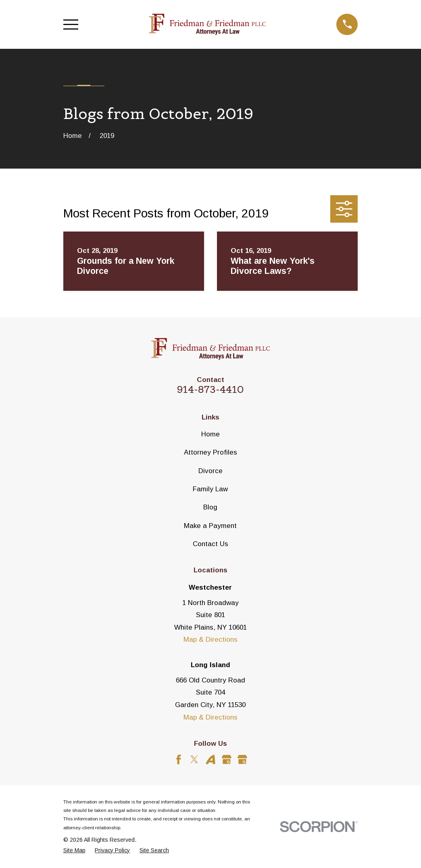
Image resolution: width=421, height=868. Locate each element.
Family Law (210, 489)
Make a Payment (210, 526)
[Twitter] (194, 759)
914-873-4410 (210, 389)
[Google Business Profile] (227, 759)
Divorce (210, 471)
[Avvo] (210, 759)
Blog (210, 507)
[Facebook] (179, 759)
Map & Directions (210, 640)
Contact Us (210, 544)
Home (210, 434)
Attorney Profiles (210, 452)
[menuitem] (74, 851)
